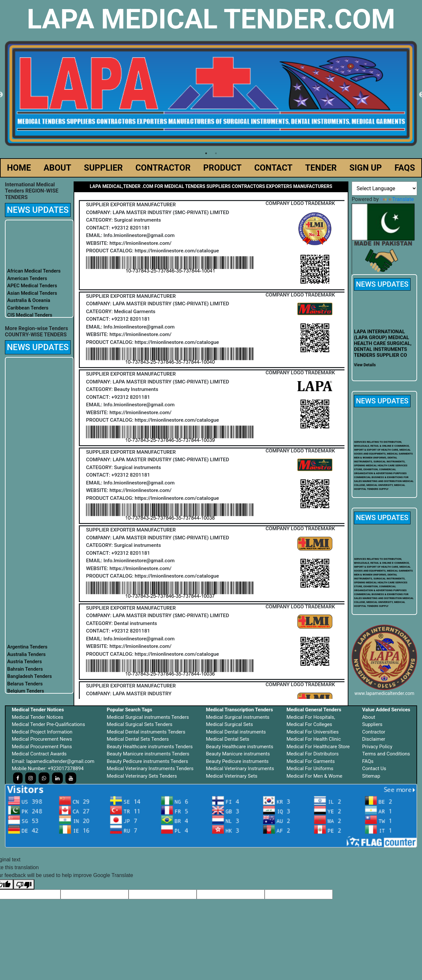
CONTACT (273, 168)
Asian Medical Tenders (32, 297)
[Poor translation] (24, 884)
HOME (19, 168)
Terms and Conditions (386, 754)
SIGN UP (366, 168)
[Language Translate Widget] (384, 188)
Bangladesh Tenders (30, 681)
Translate (397, 199)
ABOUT (57, 168)
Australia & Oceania (29, 305)
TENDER (321, 168)
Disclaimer (374, 739)
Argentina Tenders (27, 651)
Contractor (374, 732)
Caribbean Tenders (28, 312)
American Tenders (27, 283)
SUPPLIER (104, 168)
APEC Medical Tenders (32, 290)
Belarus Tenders (25, 688)
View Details (365, 370)
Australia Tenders (26, 659)
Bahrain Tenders (25, 674)
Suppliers (372, 724)
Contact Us (374, 769)
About (369, 717)
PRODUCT (222, 168)
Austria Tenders (25, 666)
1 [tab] (206, 153)
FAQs (368, 761)
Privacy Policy (377, 747)
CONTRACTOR (163, 168)
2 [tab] (216, 153)
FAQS (405, 168)
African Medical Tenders (34, 276)
